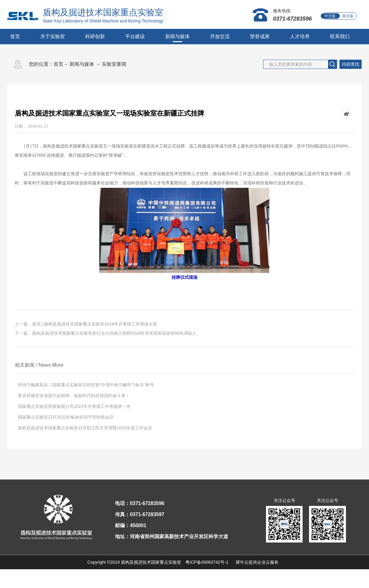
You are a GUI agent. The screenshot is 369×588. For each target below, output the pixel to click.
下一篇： (106, 333)
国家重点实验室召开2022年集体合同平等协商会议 (66, 417)
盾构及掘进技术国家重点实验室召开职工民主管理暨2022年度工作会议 (85, 428)
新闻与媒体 (82, 64)
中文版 (330, 16)
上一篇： (86, 324)
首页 (15, 36)
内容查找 (351, 64)
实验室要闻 (114, 64)
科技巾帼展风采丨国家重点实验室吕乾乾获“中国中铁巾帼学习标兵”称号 (86, 385)
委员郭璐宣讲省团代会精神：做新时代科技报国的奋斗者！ (74, 396)
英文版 (348, 16)
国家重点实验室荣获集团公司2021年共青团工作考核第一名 (74, 406)
